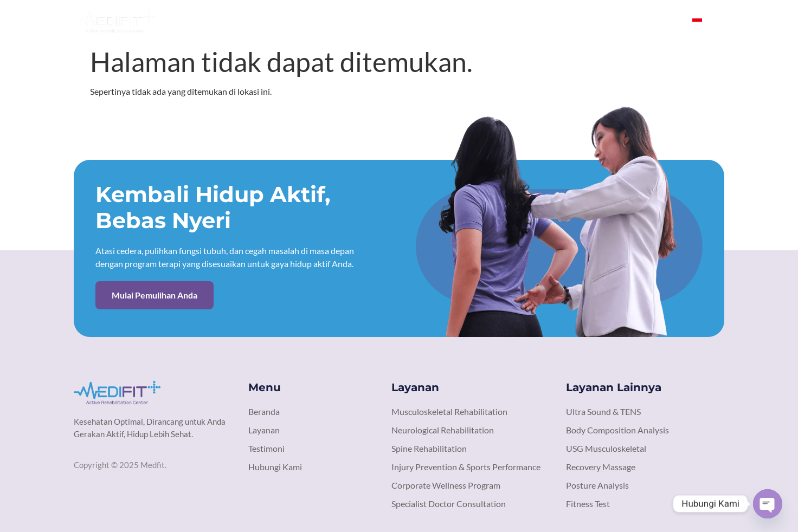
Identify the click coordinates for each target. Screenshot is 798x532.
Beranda (405, 21)
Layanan (530, 21)
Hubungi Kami (650, 21)
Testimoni (584, 21)
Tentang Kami (467, 21)
